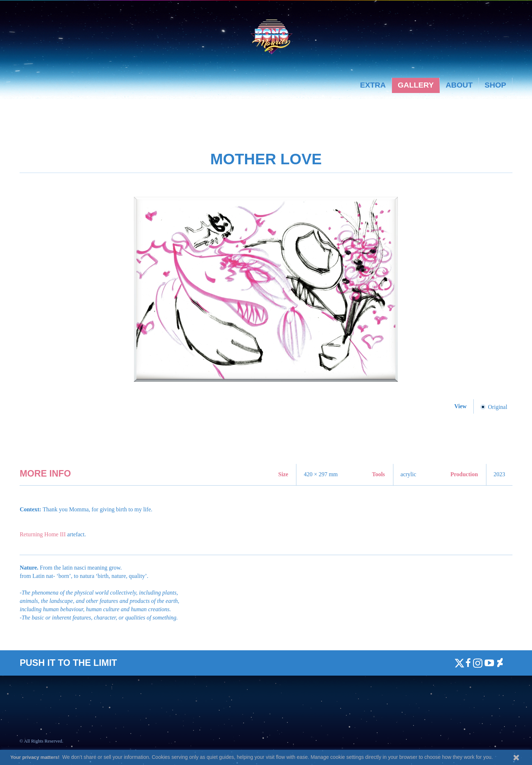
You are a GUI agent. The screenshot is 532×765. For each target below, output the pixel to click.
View (461, 406)
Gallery (416, 85)
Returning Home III (43, 534)
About (459, 85)
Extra (373, 85)
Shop (495, 85)
